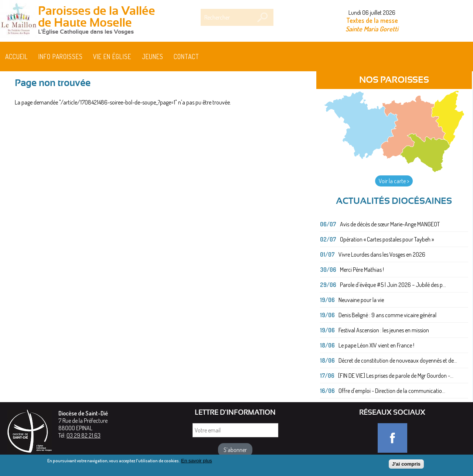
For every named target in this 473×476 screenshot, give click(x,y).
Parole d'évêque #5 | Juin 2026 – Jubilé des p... (393, 285)
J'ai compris (406, 466)
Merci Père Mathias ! (362, 270)
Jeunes (153, 56)
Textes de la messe (372, 20)
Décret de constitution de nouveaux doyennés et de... (398, 360)
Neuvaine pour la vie (361, 300)
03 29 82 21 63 (84, 435)
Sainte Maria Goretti (372, 29)
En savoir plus (197, 463)
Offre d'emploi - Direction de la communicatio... (392, 391)
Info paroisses (61, 56)
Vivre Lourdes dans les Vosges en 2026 (382, 254)
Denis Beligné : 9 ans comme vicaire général (387, 315)
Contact (186, 56)
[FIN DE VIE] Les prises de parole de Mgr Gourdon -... (396, 376)
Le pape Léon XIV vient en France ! (376, 345)
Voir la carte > (394, 181)
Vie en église (112, 56)
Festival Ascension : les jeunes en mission (384, 330)
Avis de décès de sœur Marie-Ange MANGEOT (390, 224)
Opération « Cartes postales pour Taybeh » (387, 239)
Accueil (17, 56)
